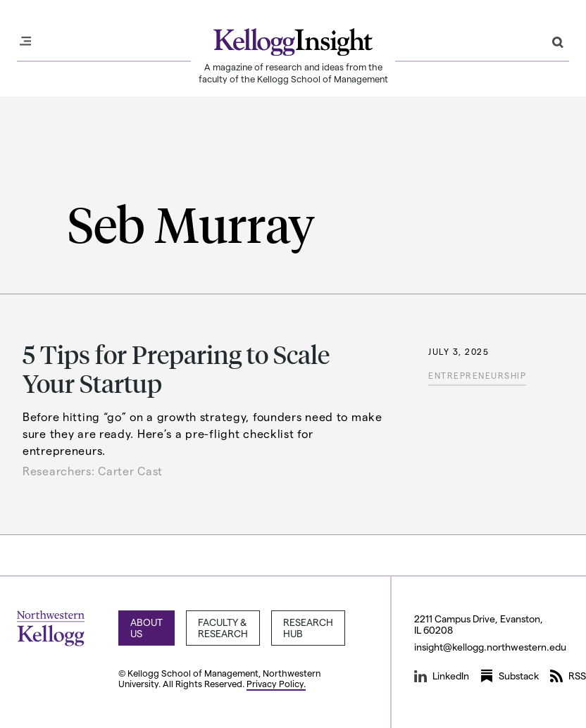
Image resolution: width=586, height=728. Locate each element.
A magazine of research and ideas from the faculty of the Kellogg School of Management (293, 73)
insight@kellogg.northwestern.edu (490, 647)
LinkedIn (442, 676)
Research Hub (308, 628)
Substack (510, 676)
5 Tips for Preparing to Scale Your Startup (176, 368)
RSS (568, 676)
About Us (146, 628)
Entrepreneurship (477, 375)
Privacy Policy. (276, 683)
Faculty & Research (223, 628)
